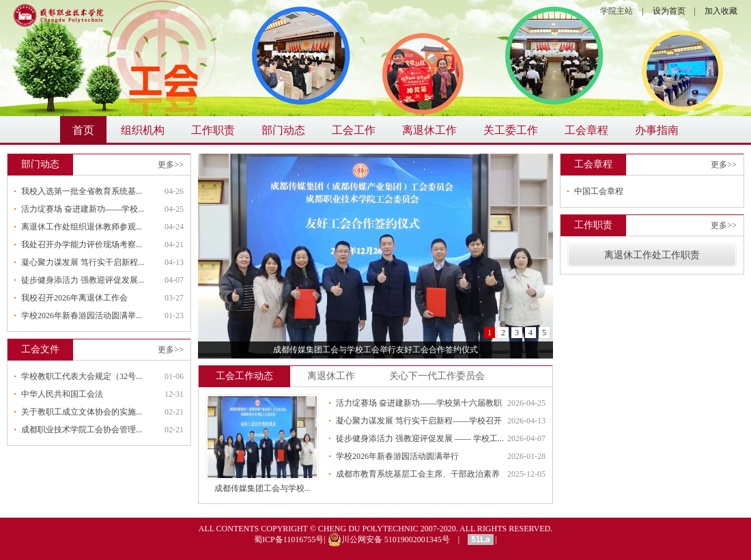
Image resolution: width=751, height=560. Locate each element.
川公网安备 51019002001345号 (389, 540)
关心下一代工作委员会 (437, 376)
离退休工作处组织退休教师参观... (82, 227)
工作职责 (213, 130)
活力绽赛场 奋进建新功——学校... (83, 209)
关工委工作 (511, 130)
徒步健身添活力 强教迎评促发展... (83, 280)
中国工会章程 (599, 191)
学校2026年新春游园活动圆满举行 (397, 456)
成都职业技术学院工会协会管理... (82, 430)
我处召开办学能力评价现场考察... (82, 244)
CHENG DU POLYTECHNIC (368, 529)
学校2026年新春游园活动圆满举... (82, 316)
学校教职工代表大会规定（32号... (82, 376)
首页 (83, 130)
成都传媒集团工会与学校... (263, 488)
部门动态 (283, 130)
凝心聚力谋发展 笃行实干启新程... (83, 262)
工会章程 (586, 130)
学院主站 (617, 11)
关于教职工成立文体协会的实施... (82, 412)
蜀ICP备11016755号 (289, 540)
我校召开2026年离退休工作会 (74, 298)
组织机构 (143, 130)
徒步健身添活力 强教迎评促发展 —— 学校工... (420, 438)
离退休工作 (429, 130)
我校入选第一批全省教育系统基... (82, 191)
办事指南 (657, 130)
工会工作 (354, 130)
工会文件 (40, 349)
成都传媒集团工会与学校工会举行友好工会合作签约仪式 (375, 350)
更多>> (171, 165)
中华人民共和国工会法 (62, 394)
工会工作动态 (244, 376)
